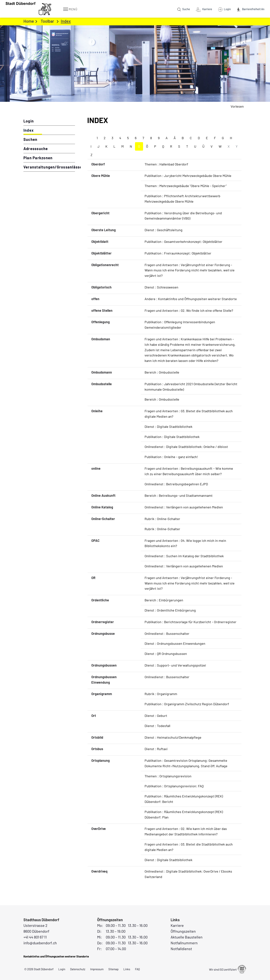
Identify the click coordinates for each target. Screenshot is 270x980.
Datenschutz (78, 969)
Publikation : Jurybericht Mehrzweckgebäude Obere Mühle (188, 176)
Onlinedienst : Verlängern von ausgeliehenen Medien (184, 507)
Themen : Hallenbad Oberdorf (166, 164)
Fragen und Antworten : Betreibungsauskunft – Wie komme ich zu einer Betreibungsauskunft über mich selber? (189, 471)
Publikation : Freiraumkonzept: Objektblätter (178, 253)
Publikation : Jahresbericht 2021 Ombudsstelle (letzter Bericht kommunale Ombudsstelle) (191, 387)
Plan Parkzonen (38, 158)
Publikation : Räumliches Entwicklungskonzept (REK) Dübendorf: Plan (184, 814)
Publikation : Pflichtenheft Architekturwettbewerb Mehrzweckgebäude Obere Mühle (182, 199)
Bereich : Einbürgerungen (164, 600)
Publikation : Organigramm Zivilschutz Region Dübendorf (187, 704)
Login (29, 121)
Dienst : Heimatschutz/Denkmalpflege (173, 737)
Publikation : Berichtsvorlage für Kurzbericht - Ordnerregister (190, 622)
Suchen (30, 139)
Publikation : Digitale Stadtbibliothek (172, 437)
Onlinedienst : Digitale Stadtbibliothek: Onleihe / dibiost (186, 447)
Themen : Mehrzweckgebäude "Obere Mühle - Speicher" (186, 186)
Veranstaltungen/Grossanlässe (49, 167)
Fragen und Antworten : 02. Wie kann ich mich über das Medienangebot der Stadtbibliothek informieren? (186, 831)
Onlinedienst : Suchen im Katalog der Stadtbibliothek (184, 556)
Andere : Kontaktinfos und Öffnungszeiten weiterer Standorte (191, 299)
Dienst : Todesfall (157, 726)
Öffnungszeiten (183, 931)
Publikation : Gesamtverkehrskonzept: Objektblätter (183, 242)
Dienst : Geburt (156, 716)
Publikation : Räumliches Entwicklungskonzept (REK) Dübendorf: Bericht (184, 799)
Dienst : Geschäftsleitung (163, 230)
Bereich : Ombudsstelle (162, 372)
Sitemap (113, 969)
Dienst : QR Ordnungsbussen (166, 654)
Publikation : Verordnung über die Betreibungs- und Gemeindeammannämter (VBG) (183, 216)
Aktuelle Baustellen (187, 937)
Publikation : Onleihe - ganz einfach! (171, 457)
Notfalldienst (181, 949)
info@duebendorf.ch (40, 943)
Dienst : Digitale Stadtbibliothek (168, 427)
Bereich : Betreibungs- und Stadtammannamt (179, 495)
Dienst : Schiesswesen (161, 287)
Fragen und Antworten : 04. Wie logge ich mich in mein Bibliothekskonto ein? (185, 543)
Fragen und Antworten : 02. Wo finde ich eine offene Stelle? (189, 310)
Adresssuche (36, 149)
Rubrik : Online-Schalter (162, 519)
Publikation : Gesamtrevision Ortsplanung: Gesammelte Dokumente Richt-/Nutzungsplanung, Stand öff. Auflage (186, 763)
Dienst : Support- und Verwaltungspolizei (175, 665)
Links (127, 969)
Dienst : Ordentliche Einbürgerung (170, 610)
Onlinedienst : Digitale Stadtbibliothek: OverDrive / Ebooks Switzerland (188, 874)
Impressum (97, 969)
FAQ (137, 969)
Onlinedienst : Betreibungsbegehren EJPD (176, 484)
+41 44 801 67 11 (35, 937)
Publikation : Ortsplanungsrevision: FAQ (174, 786)
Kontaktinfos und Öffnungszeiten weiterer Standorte (56, 956)
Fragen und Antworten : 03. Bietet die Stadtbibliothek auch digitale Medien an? (189, 414)
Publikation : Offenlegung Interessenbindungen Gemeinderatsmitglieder (180, 325)
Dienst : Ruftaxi (156, 749)
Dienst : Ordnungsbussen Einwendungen (175, 643)
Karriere (177, 925)
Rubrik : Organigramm (161, 694)
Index (41, 130)
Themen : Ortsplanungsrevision (168, 776)
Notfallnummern (184, 943)
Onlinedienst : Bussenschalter (167, 633)
